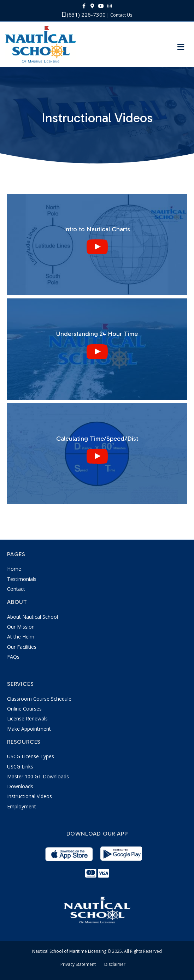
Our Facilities (22, 647)
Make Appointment (29, 729)
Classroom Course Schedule (39, 699)
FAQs (13, 657)
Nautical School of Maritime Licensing (69, 951)
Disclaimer (115, 964)
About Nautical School (33, 617)
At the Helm (21, 637)
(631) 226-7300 (84, 14)
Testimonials (22, 579)
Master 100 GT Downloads (38, 776)
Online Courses (24, 709)
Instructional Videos (30, 796)
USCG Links (20, 767)
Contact (16, 589)
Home (14, 569)
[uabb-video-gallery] (97, 244)
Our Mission (21, 627)
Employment (22, 806)
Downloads (20, 786)
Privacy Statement (78, 964)
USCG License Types (31, 756)
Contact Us (121, 15)
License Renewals (27, 718)
